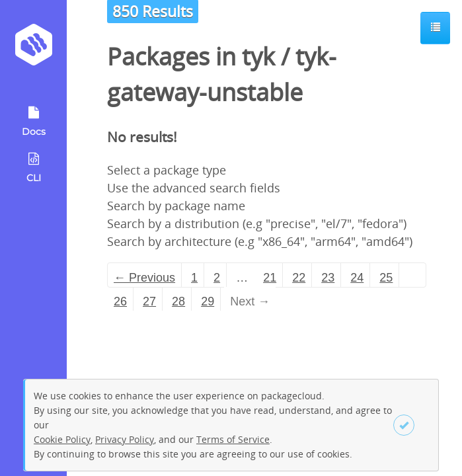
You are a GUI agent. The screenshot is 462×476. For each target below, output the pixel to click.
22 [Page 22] (299, 278)
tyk (258, 57)
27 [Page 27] (149, 301)
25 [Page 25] (386, 278)
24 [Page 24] (357, 278)
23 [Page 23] (328, 278)
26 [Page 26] (120, 301)
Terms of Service (233, 439)
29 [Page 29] (208, 301)
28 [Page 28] (178, 301)
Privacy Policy (125, 439)
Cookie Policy (62, 439)
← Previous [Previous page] (144, 278)
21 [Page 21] (270, 278)
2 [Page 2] (217, 278)
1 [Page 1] (194, 278)
